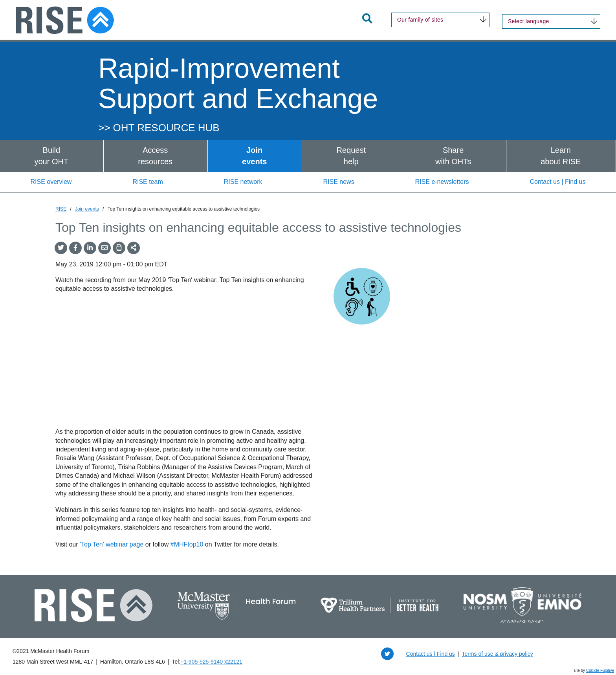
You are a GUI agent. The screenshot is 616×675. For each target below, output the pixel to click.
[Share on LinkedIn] (90, 248)
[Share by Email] (104, 248)
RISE (61, 209)
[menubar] (308, 156)
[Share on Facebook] (75, 248)
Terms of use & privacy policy (497, 654)
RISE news (338, 182)
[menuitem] (52, 156)
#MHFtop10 (187, 544)
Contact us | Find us (558, 182)
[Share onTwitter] (61, 248)
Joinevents (254, 156)
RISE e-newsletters (442, 182)
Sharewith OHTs (453, 156)
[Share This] (134, 248)
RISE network (243, 182)
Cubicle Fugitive (600, 670)
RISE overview (51, 182)
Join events (87, 209)
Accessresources (155, 156)
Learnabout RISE (561, 156)
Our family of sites (420, 20)
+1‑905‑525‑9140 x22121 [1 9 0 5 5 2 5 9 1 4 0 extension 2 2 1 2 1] (211, 662)
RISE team (148, 182)
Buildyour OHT (52, 156)
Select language (529, 21)
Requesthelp (351, 156)
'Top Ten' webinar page (112, 544)
